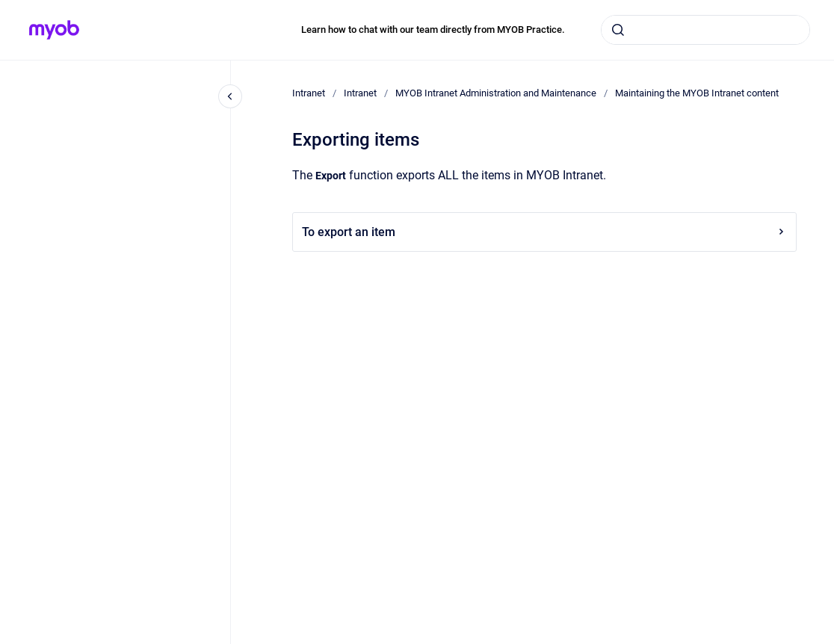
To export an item (544, 232)
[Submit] (618, 30)
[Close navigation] (230, 96)
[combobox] (705, 30)
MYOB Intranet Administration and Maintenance (496, 93)
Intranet (309, 93)
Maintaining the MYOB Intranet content (697, 93)
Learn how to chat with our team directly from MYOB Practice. (433, 30)
